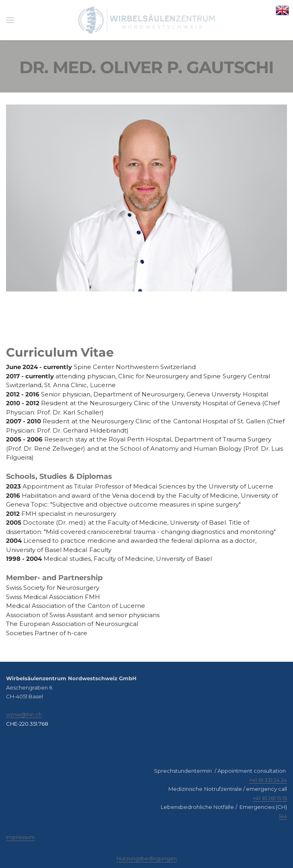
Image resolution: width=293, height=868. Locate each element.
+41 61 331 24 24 (268, 780)
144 (283, 816)
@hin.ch (31, 714)
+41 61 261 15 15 (270, 798)
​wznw (13, 714)
